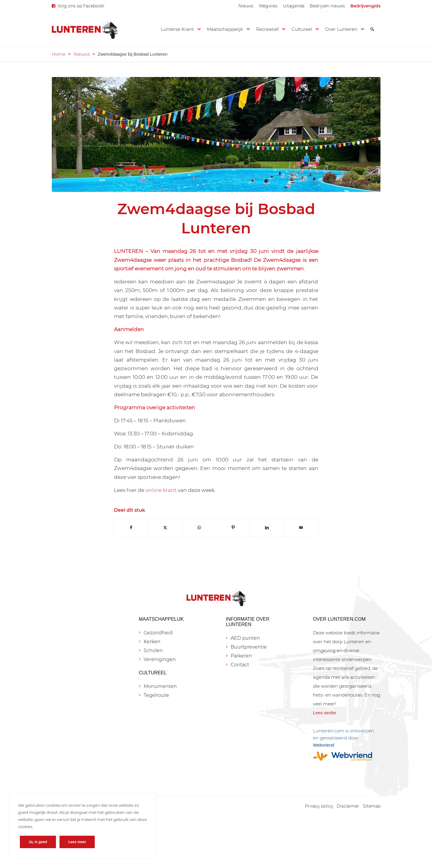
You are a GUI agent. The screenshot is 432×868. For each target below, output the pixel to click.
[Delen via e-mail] (301, 528)
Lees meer (77, 842)
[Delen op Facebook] (131, 528)
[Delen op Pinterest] (233, 528)
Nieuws (246, 6)
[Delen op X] (165, 528)
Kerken (152, 642)
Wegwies (268, 6)
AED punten (245, 638)
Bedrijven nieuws (327, 6)
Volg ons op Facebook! (81, 6)
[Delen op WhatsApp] (199, 528)
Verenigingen (160, 659)
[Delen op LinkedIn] (267, 528)
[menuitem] (246, 6)
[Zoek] (372, 29)
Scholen (153, 650)
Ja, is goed (38, 842)
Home (59, 54)
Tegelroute (156, 695)
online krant (161, 490)
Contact (240, 665)
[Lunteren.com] (85, 29)
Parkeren (241, 656)
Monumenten (160, 686)
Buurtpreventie (249, 647)
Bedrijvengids (365, 6)
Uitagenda (294, 6)
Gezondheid (158, 633)
